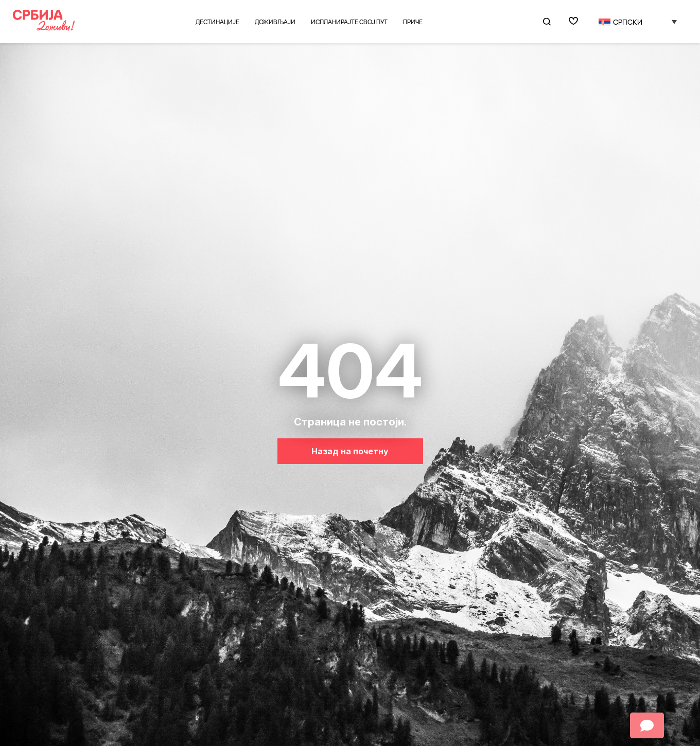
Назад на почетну (350, 451)
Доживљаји (275, 22)
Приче (413, 22)
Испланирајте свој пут (349, 22)
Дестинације (217, 22)
